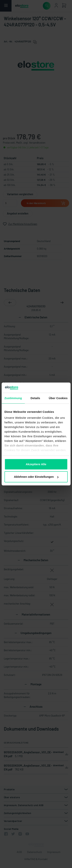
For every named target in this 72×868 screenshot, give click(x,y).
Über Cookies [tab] (58, 398)
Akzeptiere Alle (36, 464)
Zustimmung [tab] (13, 398)
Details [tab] (35, 398)
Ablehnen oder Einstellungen (36, 477)
